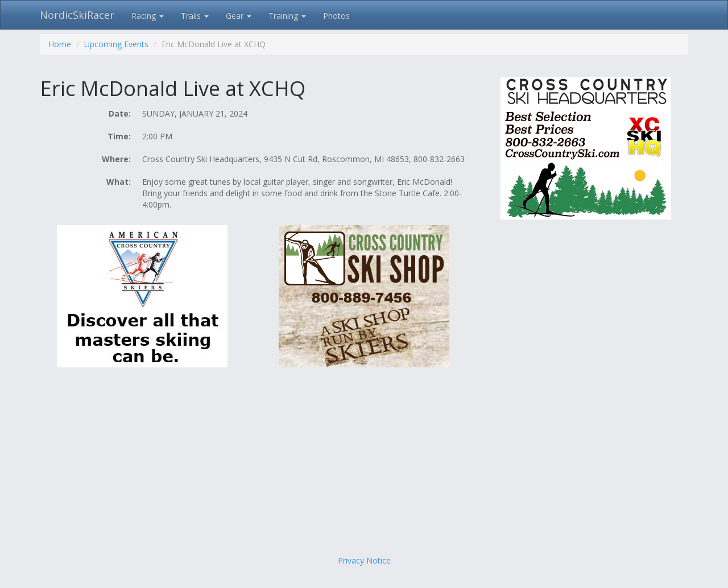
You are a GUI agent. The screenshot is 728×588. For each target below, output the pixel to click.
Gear (239, 16)
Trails (195, 16)
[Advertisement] (364, 464)
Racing (148, 16)
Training (287, 16)
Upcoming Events (116, 44)
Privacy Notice (364, 560)
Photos (336, 16)
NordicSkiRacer (77, 15)
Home (60, 44)
